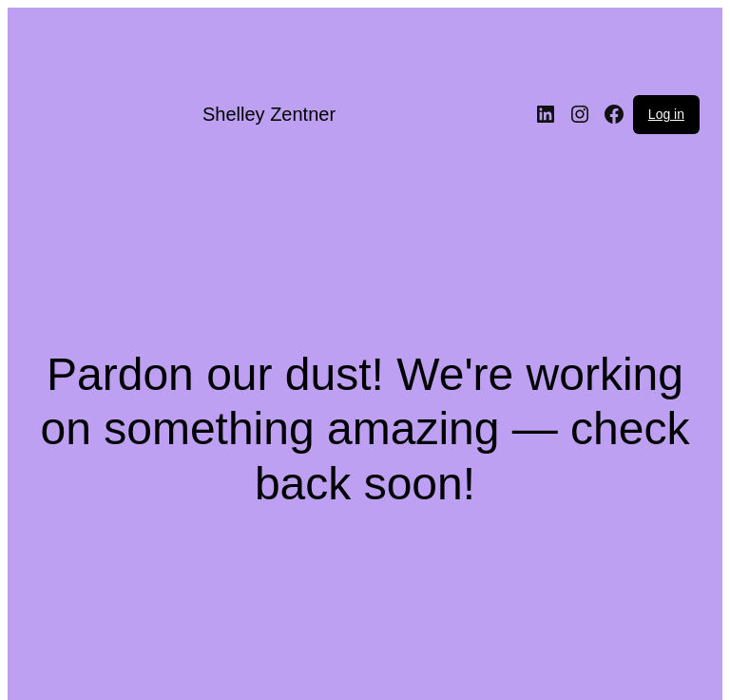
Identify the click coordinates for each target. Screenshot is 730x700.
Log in (666, 114)
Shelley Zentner (269, 114)
